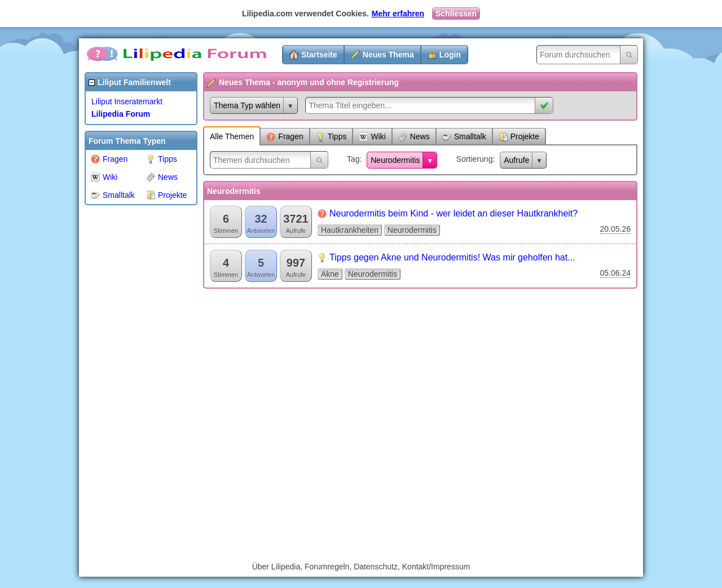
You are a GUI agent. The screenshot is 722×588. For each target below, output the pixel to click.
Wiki (104, 177)
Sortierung (475, 159)
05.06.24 (616, 273)
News (162, 177)
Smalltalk (113, 195)
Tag (353, 159)
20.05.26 (616, 229)
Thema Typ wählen (247, 105)
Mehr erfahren (398, 14)
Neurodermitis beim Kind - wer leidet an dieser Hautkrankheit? (454, 213)
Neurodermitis (395, 160)
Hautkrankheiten (350, 230)
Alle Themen (232, 136)
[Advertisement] (130, 380)
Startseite (319, 55)
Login (450, 55)
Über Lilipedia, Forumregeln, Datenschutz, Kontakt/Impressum (361, 567)
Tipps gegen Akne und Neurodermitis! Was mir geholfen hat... (452, 257)
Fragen (109, 159)
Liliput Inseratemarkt (127, 101)
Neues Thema (388, 55)
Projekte (166, 195)
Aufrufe (516, 160)
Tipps (162, 159)
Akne (330, 274)
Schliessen (456, 14)
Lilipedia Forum (121, 114)
